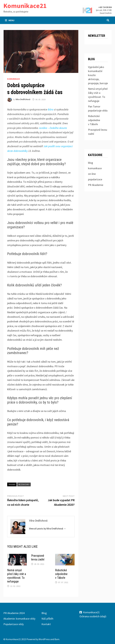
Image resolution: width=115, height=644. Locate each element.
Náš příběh (47, 619)
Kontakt (46, 624)
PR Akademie (96, 185)
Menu (10, 20)
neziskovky (24, 484)
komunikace (13, 79)
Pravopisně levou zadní (38, 558)
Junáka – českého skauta (53, 128)
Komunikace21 (25, 6)
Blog (44, 613)
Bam (57, 639)
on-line (92, 174)
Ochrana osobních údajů (93, 616)
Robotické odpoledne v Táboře (61, 574)
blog (91, 163)
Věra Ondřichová (23, 99)
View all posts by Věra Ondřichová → (47, 528)
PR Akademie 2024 (14, 613)
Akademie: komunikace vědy (19, 619)
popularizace (95, 179)
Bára (51, 109)
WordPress (44, 639)
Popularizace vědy (14, 624)
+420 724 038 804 (105, 7)
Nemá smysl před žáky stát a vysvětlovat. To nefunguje (17, 576)
